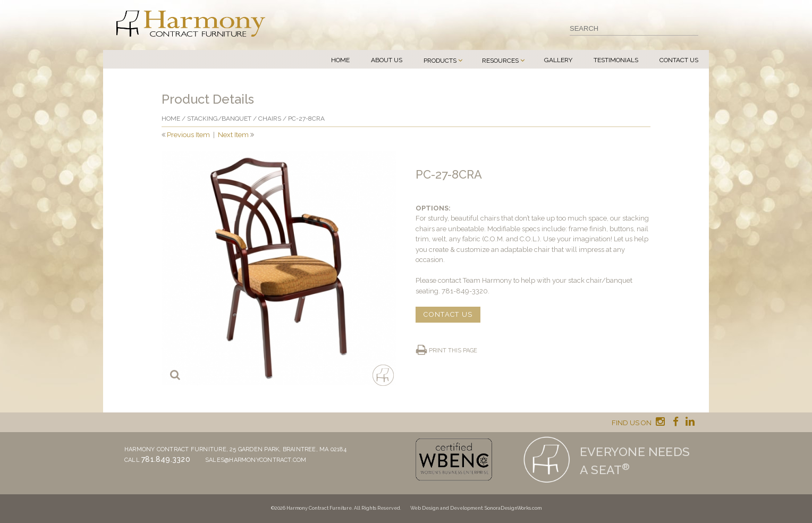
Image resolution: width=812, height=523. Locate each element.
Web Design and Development (446, 508)
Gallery (558, 60)
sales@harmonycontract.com (256, 460)
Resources (500, 61)
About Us (387, 60)
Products (440, 61)
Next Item (233, 135)
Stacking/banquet (219, 119)
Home (340, 60)
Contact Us (679, 60)
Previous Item (188, 135)
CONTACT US (448, 314)
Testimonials (616, 60)
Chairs (270, 119)
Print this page (453, 351)
